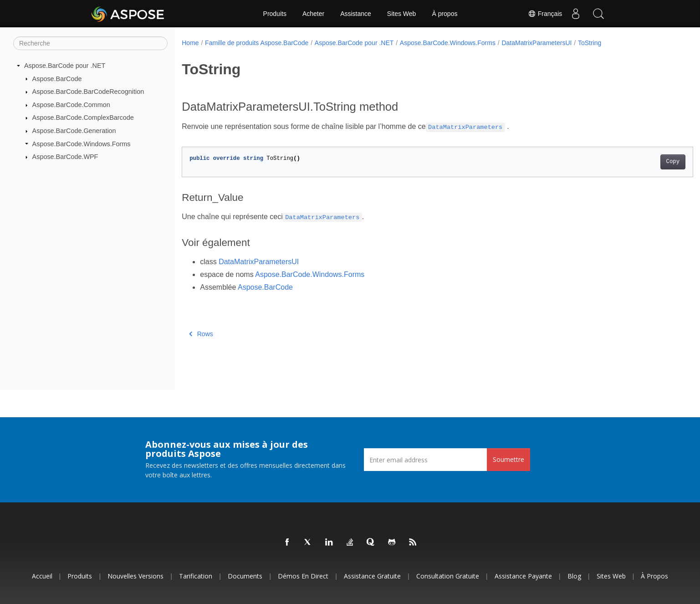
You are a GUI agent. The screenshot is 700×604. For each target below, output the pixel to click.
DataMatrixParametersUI (536, 43)
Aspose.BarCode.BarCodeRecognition (88, 92)
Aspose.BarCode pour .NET (65, 66)
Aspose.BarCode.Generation (74, 131)
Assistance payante (523, 576)
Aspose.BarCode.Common (71, 105)
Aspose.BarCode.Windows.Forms (82, 143)
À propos (445, 14)
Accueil (42, 576)
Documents (245, 576)
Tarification (196, 576)
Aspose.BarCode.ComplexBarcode (83, 118)
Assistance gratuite (372, 576)
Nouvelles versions (135, 576)
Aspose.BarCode (57, 78)
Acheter (313, 14)
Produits (275, 14)
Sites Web (402, 14)
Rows (201, 334)
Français (545, 14)
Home (190, 43)
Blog (574, 576)
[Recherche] (90, 43)
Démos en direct (303, 576)
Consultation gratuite (448, 576)
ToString (590, 43)
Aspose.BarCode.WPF (65, 157)
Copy (637, 162)
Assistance (356, 14)
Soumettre (508, 459)
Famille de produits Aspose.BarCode (257, 43)
